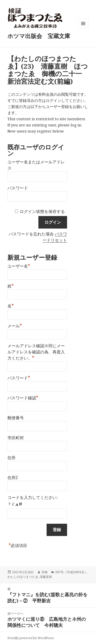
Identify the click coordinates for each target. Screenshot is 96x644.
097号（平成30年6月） (71, 572)
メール (15, 325)
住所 (12, 458)
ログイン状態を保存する (42, 212)
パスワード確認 (23, 397)
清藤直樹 (46, 577)
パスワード (18, 188)
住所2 (13, 478)
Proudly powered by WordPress (31, 638)
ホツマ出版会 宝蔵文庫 (39, 36)
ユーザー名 (19, 266)
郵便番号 (16, 418)
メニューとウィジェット (83, 29)
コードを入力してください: (33, 498)
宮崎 (45, 572)
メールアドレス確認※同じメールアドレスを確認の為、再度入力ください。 (36, 352)
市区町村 (16, 438)
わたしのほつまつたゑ (23, 577)
